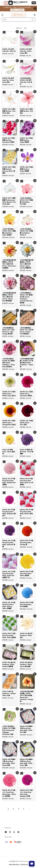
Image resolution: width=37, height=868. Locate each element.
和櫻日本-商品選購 (17, 10)
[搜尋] (33, 19)
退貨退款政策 (24, 865)
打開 (34, 3)
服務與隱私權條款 (14, 865)
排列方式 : (19, 28)
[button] (2, 15)
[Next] (29, 809)
